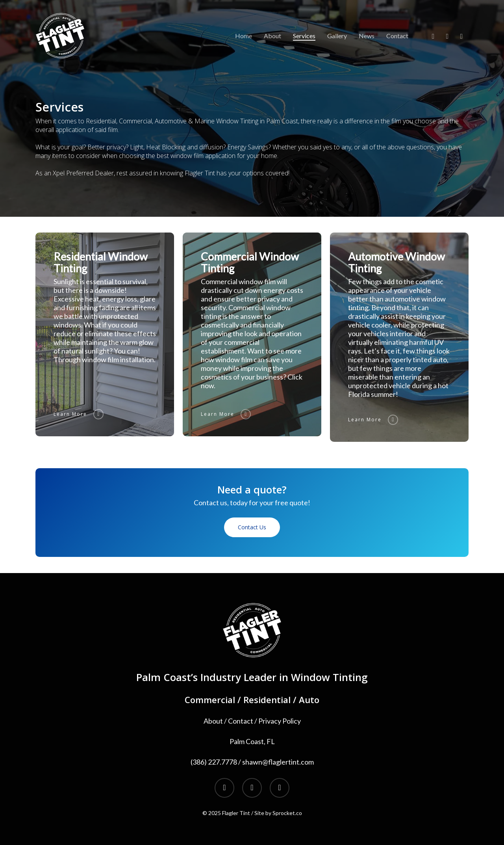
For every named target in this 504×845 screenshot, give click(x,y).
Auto (309, 700)
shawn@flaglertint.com (278, 762)
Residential (267, 700)
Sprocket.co (287, 813)
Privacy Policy (280, 721)
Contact (241, 721)
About (213, 721)
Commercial (210, 700)
